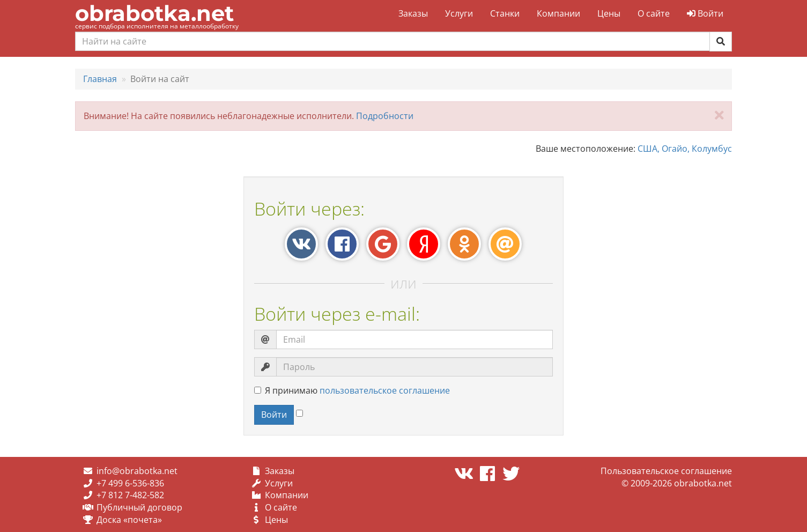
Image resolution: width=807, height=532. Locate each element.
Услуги (459, 13)
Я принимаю (352, 390)
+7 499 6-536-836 (130, 483)
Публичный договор (139, 507)
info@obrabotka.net (137, 471)
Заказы (413, 13)
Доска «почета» (129, 520)
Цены (609, 13)
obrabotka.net (154, 13)
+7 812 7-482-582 (130, 495)
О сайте (654, 13)
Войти (705, 13)
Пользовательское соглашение (666, 471)
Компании (558, 13)
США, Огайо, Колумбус (685, 149)
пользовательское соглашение (385, 390)
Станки (505, 13)
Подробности (385, 116)
